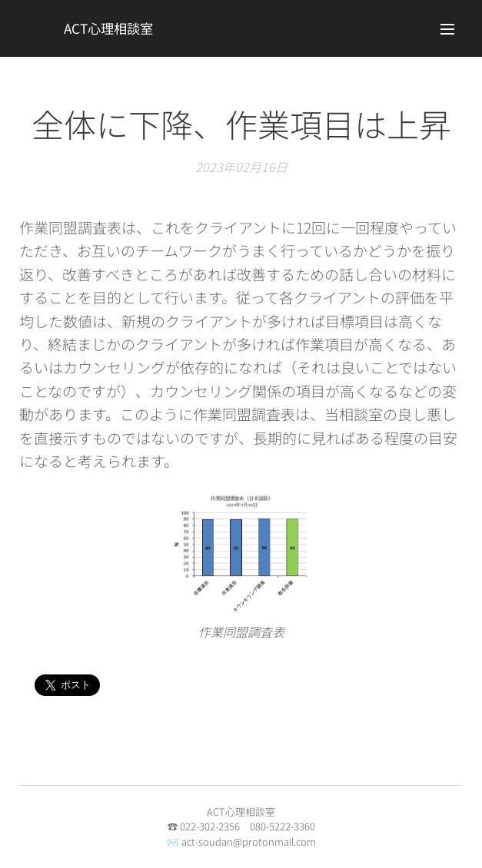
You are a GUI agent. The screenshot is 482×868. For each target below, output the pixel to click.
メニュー (447, 29)
